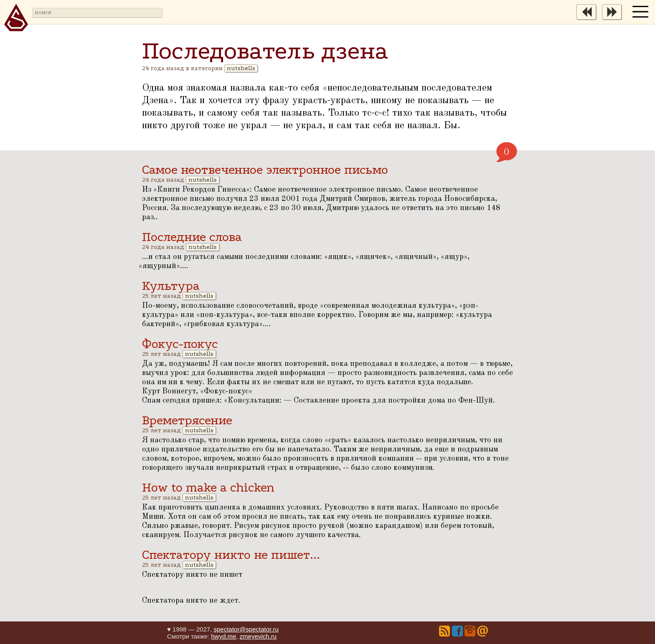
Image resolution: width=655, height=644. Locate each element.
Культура (171, 286)
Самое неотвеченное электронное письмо (265, 170)
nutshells (241, 68)
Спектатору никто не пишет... (231, 555)
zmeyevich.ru (258, 636)
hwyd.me (223, 636)
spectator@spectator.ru (246, 629)
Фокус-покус (180, 344)
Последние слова (192, 237)
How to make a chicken (208, 488)
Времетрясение (187, 420)
